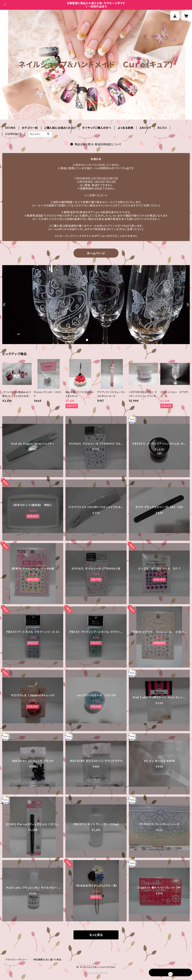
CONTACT (13, 134)
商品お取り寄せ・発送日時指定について (96, 144)
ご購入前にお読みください (60, 128)
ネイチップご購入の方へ (97, 128)
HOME (10, 128)
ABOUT (145, 128)
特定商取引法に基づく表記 (47, 960)
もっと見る (96, 935)
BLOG (162, 128)
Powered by (96, 973)
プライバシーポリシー (16, 960)
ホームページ (96, 253)
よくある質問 (126, 128)
